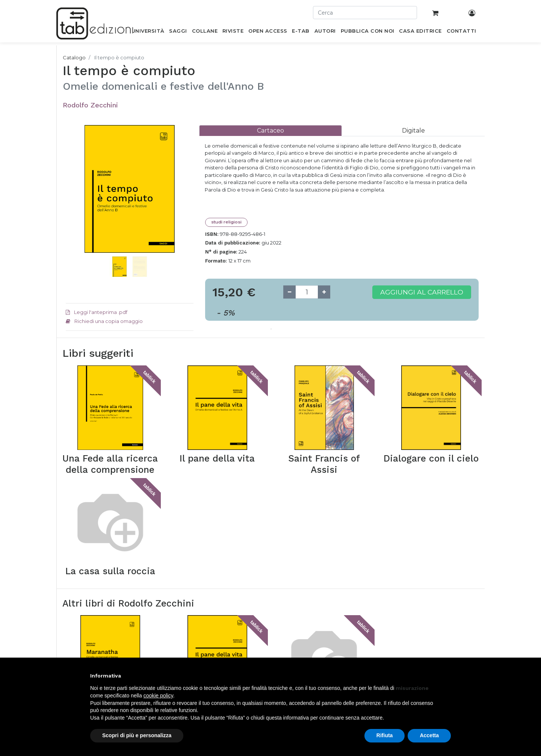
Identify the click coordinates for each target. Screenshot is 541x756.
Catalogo (74, 57)
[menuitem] (148, 32)
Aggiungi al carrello (422, 292)
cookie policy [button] (158, 696)
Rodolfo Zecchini (90, 105)
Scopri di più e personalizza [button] (137, 735)
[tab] (270, 131)
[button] (75, 200)
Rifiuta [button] (385, 735)
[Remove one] (289, 292)
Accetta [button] (429, 735)
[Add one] (324, 292)
